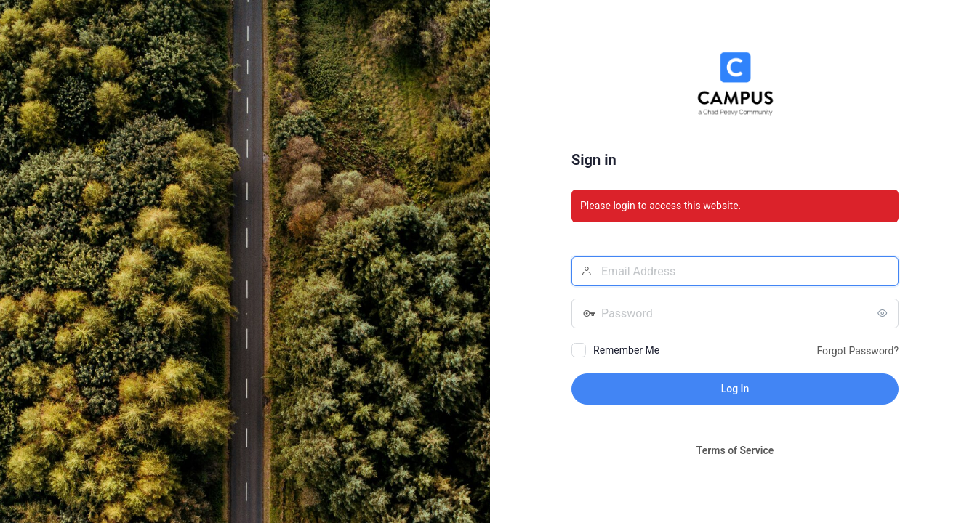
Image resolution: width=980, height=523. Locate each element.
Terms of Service (735, 450)
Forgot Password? (857, 351)
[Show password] (884, 313)
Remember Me (626, 350)
